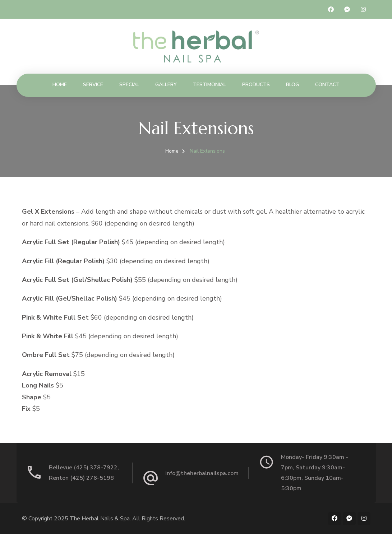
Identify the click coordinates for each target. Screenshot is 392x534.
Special (129, 85)
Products (256, 85)
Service (93, 85)
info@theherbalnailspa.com (202, 473)
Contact (327, 85)
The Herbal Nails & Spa (100, 519)
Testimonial (209, 85)
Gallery (166, 85)
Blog (292, 85)
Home (60, 85)
